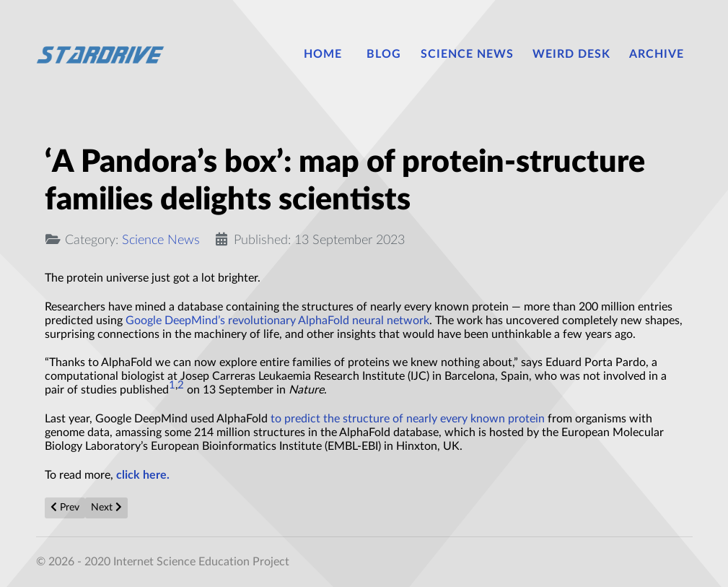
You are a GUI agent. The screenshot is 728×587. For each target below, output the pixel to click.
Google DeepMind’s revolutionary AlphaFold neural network (277, 321)
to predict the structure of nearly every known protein (408, 419)
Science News (161, 240)
